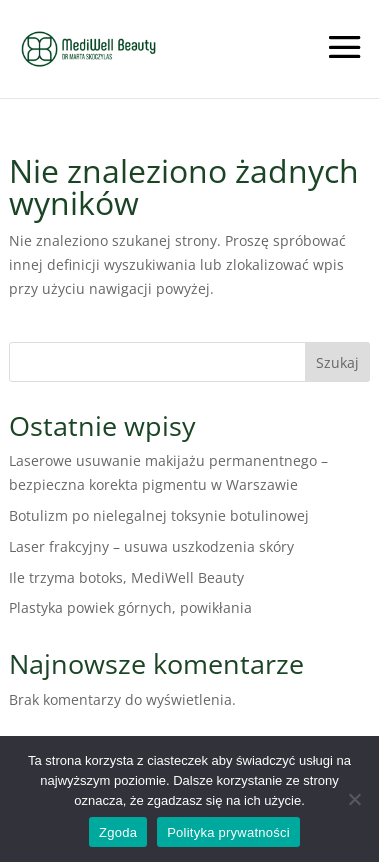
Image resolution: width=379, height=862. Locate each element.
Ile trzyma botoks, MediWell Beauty (126, 577)
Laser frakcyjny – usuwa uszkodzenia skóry (151, 546)
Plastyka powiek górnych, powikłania (130, 607)
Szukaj (337, 362)
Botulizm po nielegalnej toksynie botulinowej (159, 515)
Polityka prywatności (228, 832)
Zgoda (118, 832)
